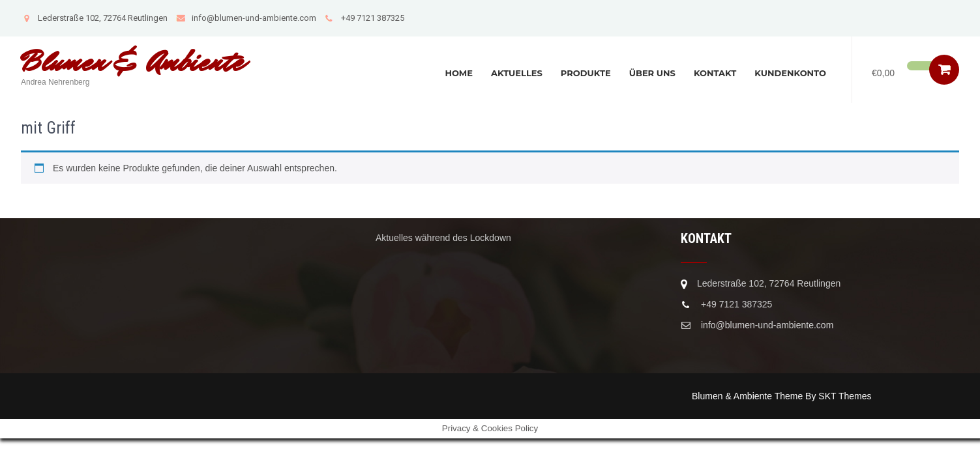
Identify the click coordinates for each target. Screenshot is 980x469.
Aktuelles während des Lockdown (443, 238)
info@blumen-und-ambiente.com (246, 18)
